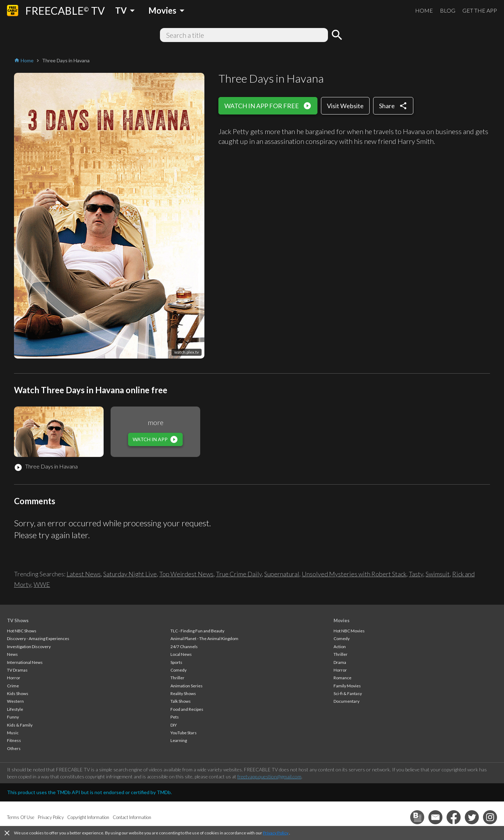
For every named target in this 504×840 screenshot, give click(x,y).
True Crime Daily (239, 574)
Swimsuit (438, 574)
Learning (179, 740)
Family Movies (347, 686)
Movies (342, 620)
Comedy (178, 670)
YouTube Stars (184, 733)
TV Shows (18, 620)
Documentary (346, 701)
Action (340, 647)
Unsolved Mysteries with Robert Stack (354, 574)
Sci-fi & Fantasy (348, 693)
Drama (340, 662)
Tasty (416, 574)
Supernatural (282, 574)
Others (14, 748)
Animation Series (187, 686)
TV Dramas (17, 670)
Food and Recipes (187, 709)
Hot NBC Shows (22, 631)
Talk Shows (181, 701)
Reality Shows (183, 693)
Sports (176, 662)
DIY (174, 725)
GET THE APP (480, 10)
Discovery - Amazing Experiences (38, 638)
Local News (181, 654)
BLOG (448, 10)
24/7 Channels (184, 647)
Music (13, 733)
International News (25, 662)
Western (15, 701)
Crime (13, 686)
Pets (175, 717)
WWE (42, 584)
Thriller (177, 678)
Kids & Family (20, 725)
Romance (342, 678)
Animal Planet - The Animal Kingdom (204, 638)
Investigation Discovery (29, 647)
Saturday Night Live (130, 574)
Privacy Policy (276, 833)
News (12, 654)
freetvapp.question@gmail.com (269, 776)
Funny (13, 717)
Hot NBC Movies (349, 631)
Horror (14, 678)
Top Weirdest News (186, 574)
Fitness (14, 740)
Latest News (84, 574)
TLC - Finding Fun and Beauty (197, 631)
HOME (424, 10)
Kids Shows (18, 693)
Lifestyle (15, 709)
